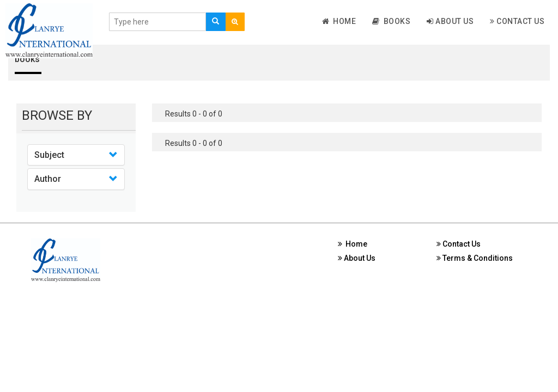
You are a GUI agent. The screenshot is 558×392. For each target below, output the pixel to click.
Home (339, 21)
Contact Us (517, 21)
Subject (49, 155)
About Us (450, 21)
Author (48, 179)
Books (391, 21)
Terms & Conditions (475, 258)
